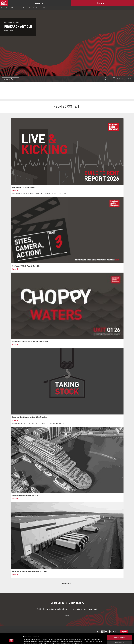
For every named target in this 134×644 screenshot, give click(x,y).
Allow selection (119, 634)
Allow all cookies (119, 629)
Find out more (10, 31)
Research (32, 8)
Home (2, 8)
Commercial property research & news (17, 8)
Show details (93, 641)
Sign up (67, 615)
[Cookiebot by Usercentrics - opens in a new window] (11, 641)
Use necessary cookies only (119, 639)
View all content (67, 583)
